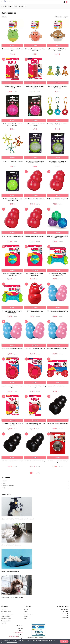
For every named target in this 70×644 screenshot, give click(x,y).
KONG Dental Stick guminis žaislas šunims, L (35, 87)
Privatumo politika (12, 642)
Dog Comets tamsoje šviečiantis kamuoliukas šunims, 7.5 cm (35, 162)
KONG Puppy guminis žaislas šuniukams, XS (58, 312)
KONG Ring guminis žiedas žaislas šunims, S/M (12, 387)
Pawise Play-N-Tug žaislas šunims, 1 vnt (12, 161)
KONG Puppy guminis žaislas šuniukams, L (58, 349)
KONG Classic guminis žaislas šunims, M (12, 236)
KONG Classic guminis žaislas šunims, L (35, 236)
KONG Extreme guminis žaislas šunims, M (12, 461)
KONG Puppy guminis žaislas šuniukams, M (35, 349)
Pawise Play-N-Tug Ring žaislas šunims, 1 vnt (58, 125)
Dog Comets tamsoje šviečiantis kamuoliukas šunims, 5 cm (58, 162)
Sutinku (64, 641)
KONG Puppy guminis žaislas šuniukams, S (12, 349)
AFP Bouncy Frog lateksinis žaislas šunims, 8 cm (12, 50)
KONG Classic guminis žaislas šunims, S (58, 199)
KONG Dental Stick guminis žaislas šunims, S (12, 87)
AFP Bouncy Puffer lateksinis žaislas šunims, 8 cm (58, 50)
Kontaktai (19, 625)
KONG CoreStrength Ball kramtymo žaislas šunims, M (12, 274)
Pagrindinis (6, 477)
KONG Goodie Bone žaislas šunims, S (58, 386)
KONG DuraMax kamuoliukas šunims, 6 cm (58, 462)
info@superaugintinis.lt (16, 636)
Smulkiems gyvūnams (9, 486)
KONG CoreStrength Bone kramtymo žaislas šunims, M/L (12, 312)
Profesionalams (7, 488)
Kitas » (38, 473)
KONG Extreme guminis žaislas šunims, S (58, 424)
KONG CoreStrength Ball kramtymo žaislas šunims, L (35, 274)
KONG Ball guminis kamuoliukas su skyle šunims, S (12, 424)
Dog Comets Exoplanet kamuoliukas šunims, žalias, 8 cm (12, 200)
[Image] (8, 1)
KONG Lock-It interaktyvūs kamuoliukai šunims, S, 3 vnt (58, 237)
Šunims (5, 481)
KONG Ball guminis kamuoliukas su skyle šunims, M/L (35, 424)
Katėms (5, 483)
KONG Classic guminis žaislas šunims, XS (35, 199)
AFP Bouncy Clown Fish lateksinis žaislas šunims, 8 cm (35, 50)
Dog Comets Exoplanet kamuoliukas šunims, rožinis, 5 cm (35, 125)
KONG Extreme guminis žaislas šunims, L (35, 461)
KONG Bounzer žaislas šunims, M (35, 311)
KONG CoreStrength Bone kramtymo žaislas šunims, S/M (58, 274)
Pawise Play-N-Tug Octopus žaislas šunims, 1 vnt (58, 87)
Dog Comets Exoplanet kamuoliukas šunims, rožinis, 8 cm (12, 125)
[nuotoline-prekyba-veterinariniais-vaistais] (35, 630)
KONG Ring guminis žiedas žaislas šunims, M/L (35, 387)
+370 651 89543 (18, 632)
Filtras (4, 17)
